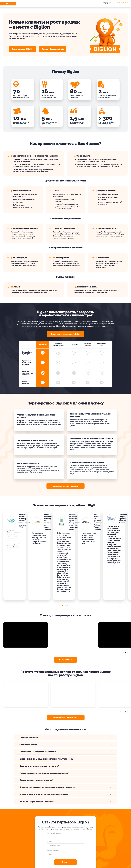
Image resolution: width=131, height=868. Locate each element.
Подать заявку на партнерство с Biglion (66, 334)
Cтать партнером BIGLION (23, 49)
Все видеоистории (65, 616)
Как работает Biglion (70, 842)
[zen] (110, 860)
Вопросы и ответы (87, 842)
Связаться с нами (26, 845)
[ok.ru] (100, 860)
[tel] (105, 860)
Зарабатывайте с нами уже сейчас (65, 486)
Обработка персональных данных (28, 862)
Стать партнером (122, 3)
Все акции (100, 851)
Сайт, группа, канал (53, 806)
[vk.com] (95, 860)
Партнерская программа (104, 848)
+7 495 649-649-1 (26, 837)
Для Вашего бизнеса (103, 842)
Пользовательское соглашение (27, 864)
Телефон (50, 798)
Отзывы (83, 845)
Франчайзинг (101, 845)
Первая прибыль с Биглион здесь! (66, 673)
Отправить (66, 818)
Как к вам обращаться (54, 789)
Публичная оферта (24, 865)
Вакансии (67, 845)
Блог (65, 848)
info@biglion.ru (107, 3)
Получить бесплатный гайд (53, 49)
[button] (62, 561)
